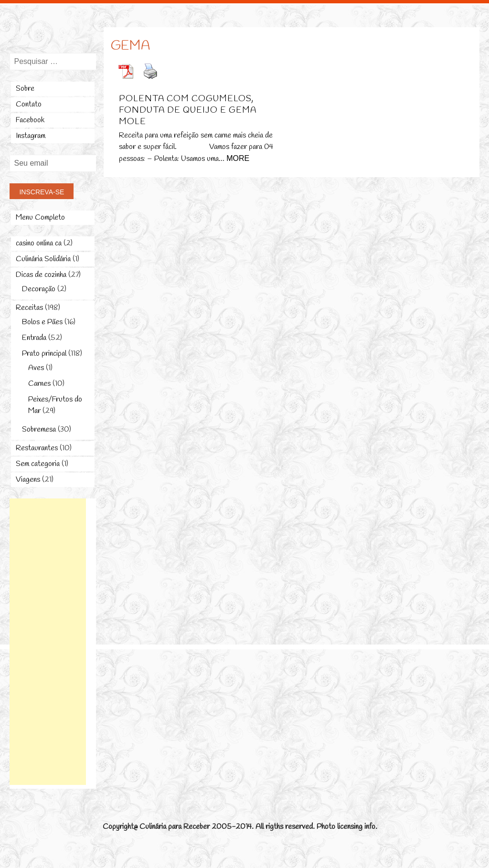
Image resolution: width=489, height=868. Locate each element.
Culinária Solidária (43, 259)
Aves (36, 368)
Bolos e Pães (42, 322)
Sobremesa (39, 429)
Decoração (39, 289)
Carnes (39, 384)
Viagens (28, 480)
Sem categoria (38, 464)
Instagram (31, 136)
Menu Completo (40, 217)
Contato (29, 104)
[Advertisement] (48, 642)
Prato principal (44, 354)
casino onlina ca (39, 243)
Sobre (25, 89)
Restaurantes (37, 448)
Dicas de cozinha (41, 275)
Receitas (29, 308)
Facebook (30, 120)
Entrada (34, 338)
